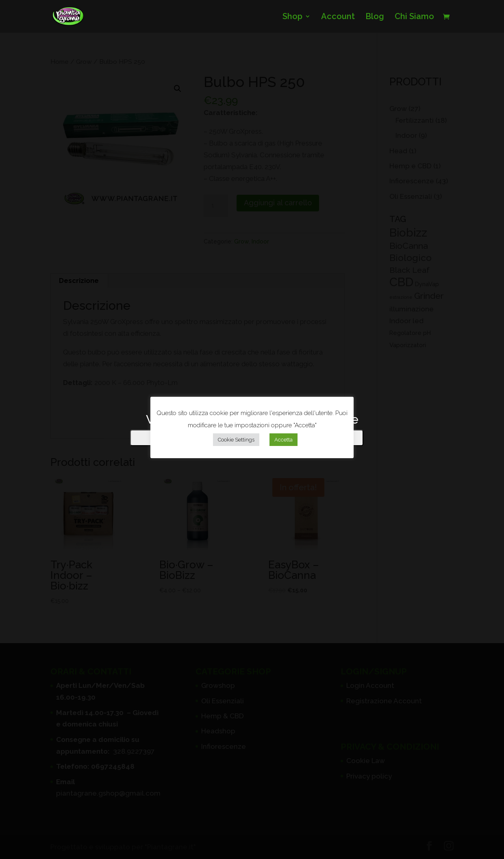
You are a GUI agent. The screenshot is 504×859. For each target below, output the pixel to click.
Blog (375, 17)
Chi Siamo (414, 17)
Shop (292, 17)
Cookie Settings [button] (236, 440)
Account (338, 17)
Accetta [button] (283, 440)
